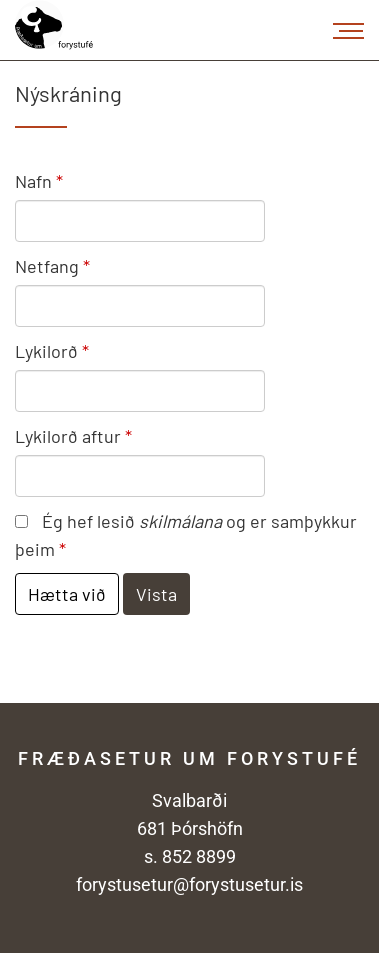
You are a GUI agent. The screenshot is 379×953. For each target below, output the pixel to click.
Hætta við (67, 594)
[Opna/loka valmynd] (348, 30)
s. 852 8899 (190, 856)
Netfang (47, 266)
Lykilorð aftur (68, 436)
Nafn (33, 181)
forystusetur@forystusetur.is (189, 884)
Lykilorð (46, 351)
